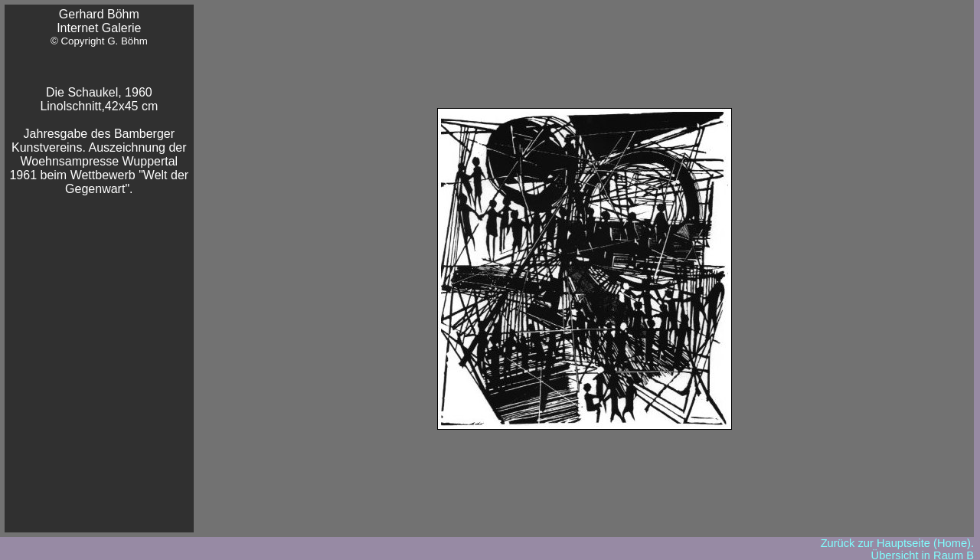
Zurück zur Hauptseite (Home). (897, 543)
